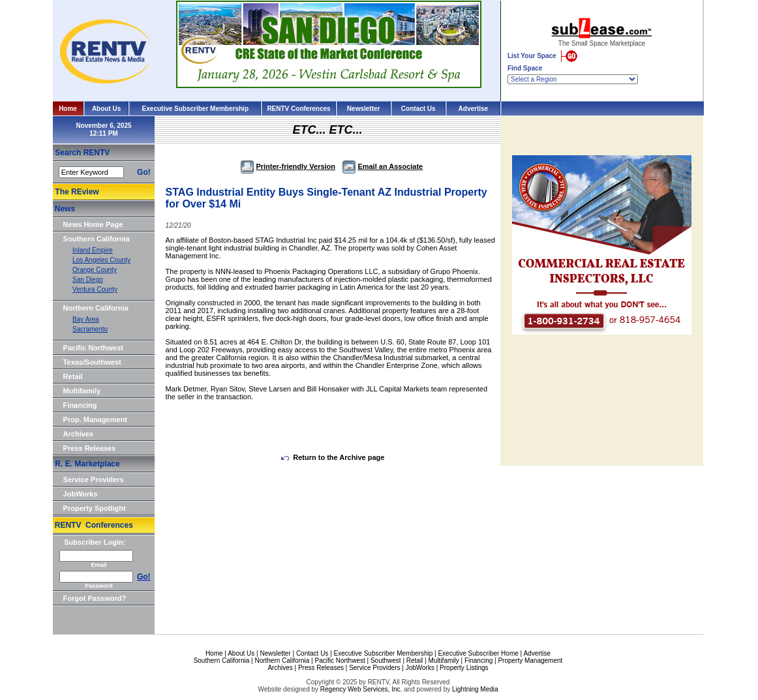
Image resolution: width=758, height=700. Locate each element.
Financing (80, 405)
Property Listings (464, 668)
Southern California (97, 239)
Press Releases (90, 448)
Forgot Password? (95, 598)
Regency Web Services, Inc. (361, 689)
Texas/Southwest (92, 362)
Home (68, 109)
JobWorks (81, 494)
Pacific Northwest (93, 348)
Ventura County (95, 289)
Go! (144, 172)
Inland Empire (93, 250)
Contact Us (418, 109)
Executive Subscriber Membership (195, 109)
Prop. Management (95, 419)
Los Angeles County (101, 260)
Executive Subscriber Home (478, 653)
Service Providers (94, 479)
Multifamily (82, 391)
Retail (73, 376)
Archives (78, 434)
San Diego (88, 280)
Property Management (530, 661)
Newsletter (364, 109)
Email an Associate (383, 166)
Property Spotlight (95, 508)
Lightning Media (475, 689)
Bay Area (86, 319)
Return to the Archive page (333, 457)
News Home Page (93, 224)
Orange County (95, 270)
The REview (77, 192)
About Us (106, 109)
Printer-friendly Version (288, 166)
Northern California (96, 308)
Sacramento (90, 329)
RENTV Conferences (298, 109)
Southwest (386, 661)
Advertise (474, 109)
